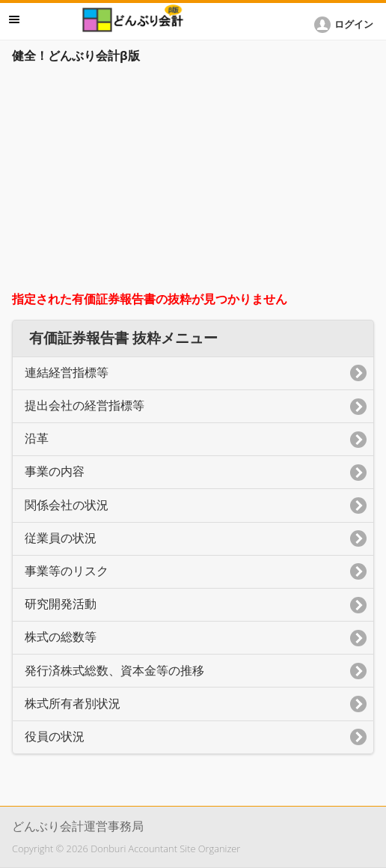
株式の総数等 (61, 637)
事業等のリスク (67, 571)
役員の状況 (55, 737)
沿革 (37, 438)
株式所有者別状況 (73, 704)
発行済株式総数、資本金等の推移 (114, 671)
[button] (346, 25)
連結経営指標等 (67, 373)
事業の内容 (55, 471)
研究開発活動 (61, 604)
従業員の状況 (61, 538)
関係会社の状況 (67, 505)
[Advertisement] (193, 181)
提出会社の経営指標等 (85, 406)
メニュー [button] (14, 19)
